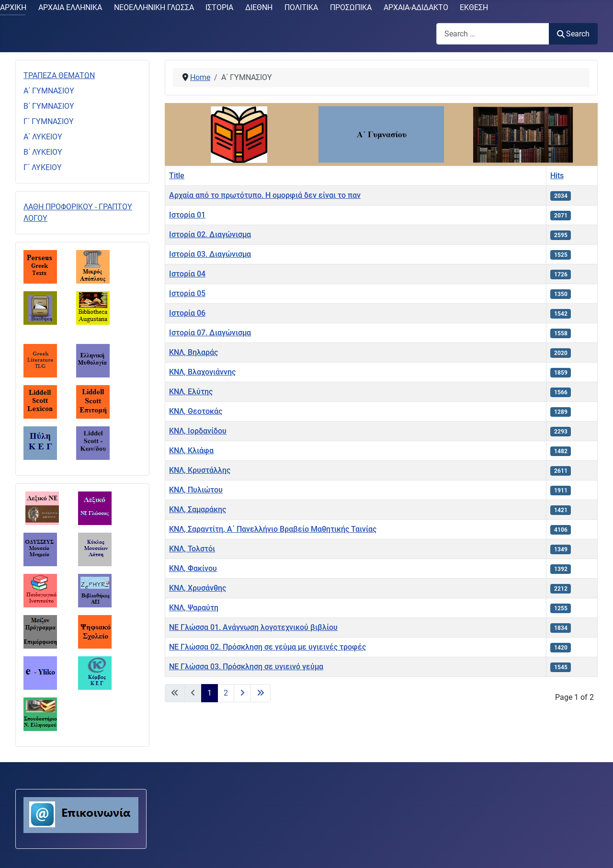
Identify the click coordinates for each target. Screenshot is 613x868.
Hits (557, 176)
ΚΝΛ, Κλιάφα (191, 451)
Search (573, 34)
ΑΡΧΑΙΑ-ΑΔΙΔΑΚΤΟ (416, 7)
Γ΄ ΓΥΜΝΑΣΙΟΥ (49, 121)
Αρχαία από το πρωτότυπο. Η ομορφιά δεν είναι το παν (265, 195)
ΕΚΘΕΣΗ (474, 7)
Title (177, 176)
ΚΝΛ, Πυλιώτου (196, 490)
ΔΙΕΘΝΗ (259, 7)
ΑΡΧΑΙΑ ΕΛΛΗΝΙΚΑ (70, 7)
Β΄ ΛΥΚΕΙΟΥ (43, 152)
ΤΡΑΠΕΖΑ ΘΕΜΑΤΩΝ (59, 75)
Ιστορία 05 (187, 293)
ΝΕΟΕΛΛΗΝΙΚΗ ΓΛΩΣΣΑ (154, 7)
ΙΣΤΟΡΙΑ (219, 7)
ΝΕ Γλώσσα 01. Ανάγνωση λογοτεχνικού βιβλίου (253, 627)
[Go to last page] (261, 693)
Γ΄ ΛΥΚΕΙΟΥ (43, 167)
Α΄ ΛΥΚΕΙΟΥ (43, 137)
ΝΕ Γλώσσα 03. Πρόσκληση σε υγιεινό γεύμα (246, 667)
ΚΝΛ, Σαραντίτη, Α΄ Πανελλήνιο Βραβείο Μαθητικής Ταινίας (273, 529)
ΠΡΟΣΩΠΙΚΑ (351, 7)
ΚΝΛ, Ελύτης (191, 392)
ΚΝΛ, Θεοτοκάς (196, 411)
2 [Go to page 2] (226, 693)
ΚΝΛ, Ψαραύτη (194, 608)
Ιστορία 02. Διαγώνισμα (210, 234)
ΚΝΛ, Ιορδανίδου (198, 431)
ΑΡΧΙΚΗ (13, 7)
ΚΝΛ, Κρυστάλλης (200, 470)
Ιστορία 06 (187, 313)
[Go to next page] (242, 693)
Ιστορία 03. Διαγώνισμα (210, 254)
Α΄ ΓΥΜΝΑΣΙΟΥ (49, 91)
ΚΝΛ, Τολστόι (192, 549)
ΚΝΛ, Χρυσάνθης (198, 588)
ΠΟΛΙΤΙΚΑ (301, 7)
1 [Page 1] (210, 693)
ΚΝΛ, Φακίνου (193, 568)
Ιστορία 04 (187, 274)
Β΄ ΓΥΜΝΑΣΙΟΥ (49, 106)
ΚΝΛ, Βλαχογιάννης (202, 372)
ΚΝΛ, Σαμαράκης (198, 509)
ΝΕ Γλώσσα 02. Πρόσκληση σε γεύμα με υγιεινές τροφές (267, 647)
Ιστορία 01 (187, 215)
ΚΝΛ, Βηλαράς (193, 352)
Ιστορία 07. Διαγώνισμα (210, 333)
